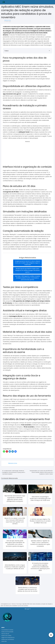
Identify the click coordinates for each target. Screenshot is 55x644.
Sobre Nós (4, 641)
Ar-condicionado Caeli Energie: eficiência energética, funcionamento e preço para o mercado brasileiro (14, 472)
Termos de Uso (5, 634)
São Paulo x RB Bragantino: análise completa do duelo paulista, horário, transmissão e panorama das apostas (28, 278)
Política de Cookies (7, 636)
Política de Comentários (8, 639)
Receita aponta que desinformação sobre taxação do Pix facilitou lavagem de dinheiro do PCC (28, 270)
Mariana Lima (8, 20)
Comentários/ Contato (7, 630)
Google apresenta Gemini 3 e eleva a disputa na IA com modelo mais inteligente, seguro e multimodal (28, 263)
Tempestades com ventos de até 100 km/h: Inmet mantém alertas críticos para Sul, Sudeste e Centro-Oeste (41, 472)
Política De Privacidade (7, 632)
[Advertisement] (27, 152)
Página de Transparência (8, 638)
